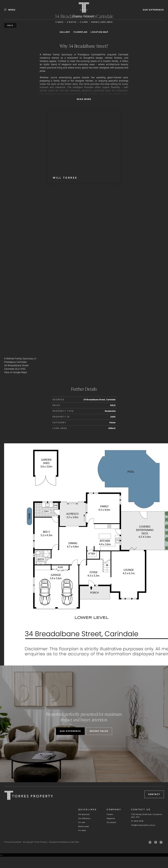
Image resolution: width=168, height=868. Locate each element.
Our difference (84, 818)
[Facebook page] (150, 843)
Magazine (111, 818)
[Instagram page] (156, 843)
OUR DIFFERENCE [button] (153, 10)
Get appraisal (84, 814)
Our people (111, 822)
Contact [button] (154, 794)
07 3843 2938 (137, 821)
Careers (110, 814)
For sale (82, 822)
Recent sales (84, 826)
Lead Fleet (75, 842)
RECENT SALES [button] (99, 731)
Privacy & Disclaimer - (14, 842)
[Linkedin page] (161, 843)
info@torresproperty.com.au (143, 825)
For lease (82, 830)
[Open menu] (12, 10)
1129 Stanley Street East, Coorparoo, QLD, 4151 (147, 816)
